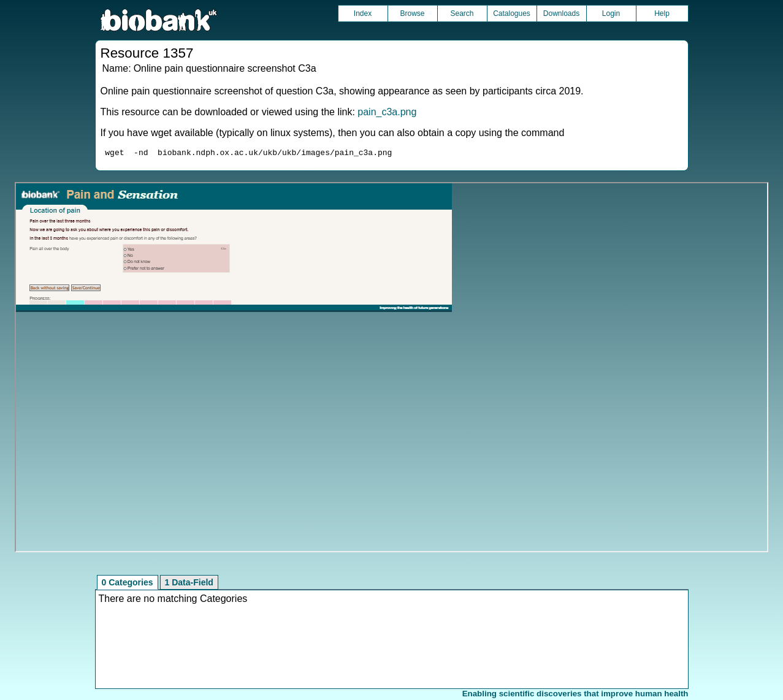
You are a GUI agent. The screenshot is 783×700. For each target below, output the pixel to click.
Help (662, 13)
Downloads (561, 13)
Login (611, 13)
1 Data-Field (189, 584)
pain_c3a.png (387, 112)
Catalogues (512, 13)
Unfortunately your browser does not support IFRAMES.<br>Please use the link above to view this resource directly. (392, 369)
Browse (412, 13)
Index (363, 13)
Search (462, 13)
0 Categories (128, 584)
